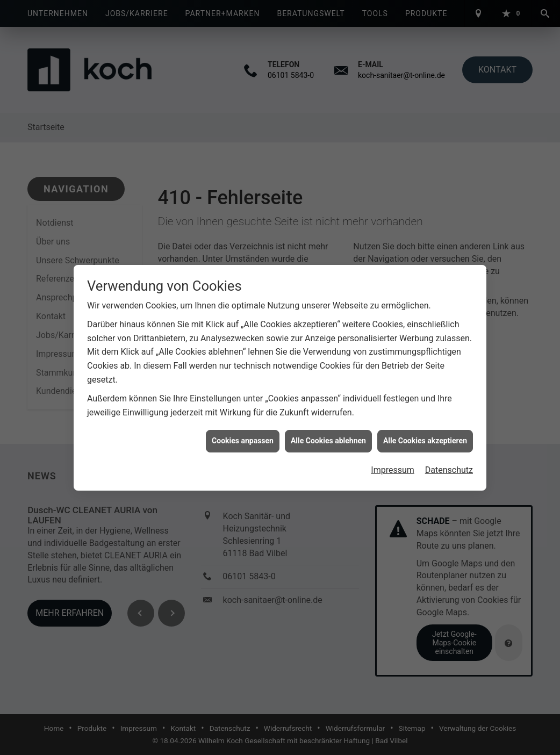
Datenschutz (449, 463)
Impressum (393, 463)
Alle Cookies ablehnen (328, 434)
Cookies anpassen (243, 434)
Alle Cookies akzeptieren (425, 434)
